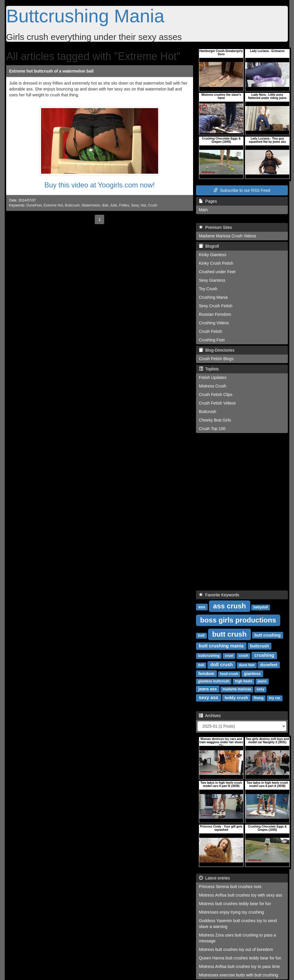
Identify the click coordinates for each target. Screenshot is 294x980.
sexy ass (208, 698)
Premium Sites (216, 227)
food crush (229, 674)
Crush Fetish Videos (217, 403)
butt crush (229, 634)
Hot (143, 205)
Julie (114, 205)
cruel (229, 656)
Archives (210, 716)
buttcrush (260, 646)
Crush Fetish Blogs (216, 359)
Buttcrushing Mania (85, 16)
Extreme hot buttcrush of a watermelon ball (51, 71)
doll (201, 665)
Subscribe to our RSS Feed (242, 190)
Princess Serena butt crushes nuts (230, 887)
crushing (264, 655)
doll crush (222, 665)
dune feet (247, 665)
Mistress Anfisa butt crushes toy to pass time (239, 966)
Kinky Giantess (213, 255)
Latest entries (214, 878)
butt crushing (267, 635)
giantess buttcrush (214, 681)
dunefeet (269, 665)
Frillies (124, 205)
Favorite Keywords (219, 595)
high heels (243, 681)
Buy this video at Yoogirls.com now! (99, 185)
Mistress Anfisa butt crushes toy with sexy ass (241, 895)
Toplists (209, 369)
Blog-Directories (217, 350)
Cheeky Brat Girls (215, 420)
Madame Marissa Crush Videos (228, 236)
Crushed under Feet (217, 272)
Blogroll (209, 246)
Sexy (135, 205)
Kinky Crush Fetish (216, 263)
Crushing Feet (212, 340)
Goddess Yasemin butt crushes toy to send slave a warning (238, 924)
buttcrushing (209, 656)
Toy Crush (208, 289)
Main (203, 210)
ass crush (229, 606)
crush (243, 656)
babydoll (261, 607)
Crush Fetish (211, 331)
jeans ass (208, 689)
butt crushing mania (221, 646)
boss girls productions (238, 620)
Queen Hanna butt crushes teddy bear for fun (240, 958)
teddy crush (236, 698)
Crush (153, 205)
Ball (105, 205)
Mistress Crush (213, 386)
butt (201, 635)
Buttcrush (72, 205)
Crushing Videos (214, 323)
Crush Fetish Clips (216, 395)
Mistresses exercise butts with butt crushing (239, 975)
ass (202, 607)
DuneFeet (34, 205)
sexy (260, 689)
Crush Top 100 (212, 429)
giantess (252, 674)
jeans (262, 681)
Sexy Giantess (212, 280)
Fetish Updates (213, 377)
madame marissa (237, 689)
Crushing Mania (213, 297)
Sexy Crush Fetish (216, 306)
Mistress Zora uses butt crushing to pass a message (238, 938)
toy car (274, 698)
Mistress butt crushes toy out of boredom (236, 949)
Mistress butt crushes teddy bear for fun (235, 904)
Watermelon (91, 205)
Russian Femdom (215, 314)
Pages (208, 201)
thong (259, 698)
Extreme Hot (53, 205)
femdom (206, 674)
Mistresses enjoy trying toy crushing (232, 912)
